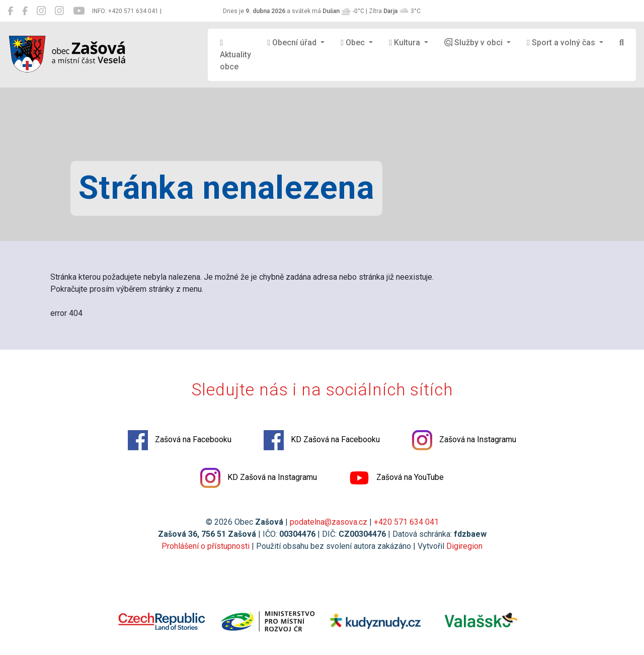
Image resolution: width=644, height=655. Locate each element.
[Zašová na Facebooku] (10, 11)
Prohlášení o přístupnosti (206, 546)
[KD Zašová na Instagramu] (59, 11)
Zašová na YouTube (396, 478)
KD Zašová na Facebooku (322, 440)
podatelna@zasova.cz (329, 522)
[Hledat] (622, 43)
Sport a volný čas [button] (562, 43)
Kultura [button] (406, 43)
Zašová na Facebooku (180, 440)
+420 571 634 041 (406, 522)
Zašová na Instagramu (464, 440)
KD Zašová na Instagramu (259, 478)
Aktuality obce (235, 55)
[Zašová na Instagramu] (41, 11)
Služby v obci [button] (474, 43)
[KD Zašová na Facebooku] (25, 11)
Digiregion (464, 546)
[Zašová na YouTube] (79, 11)
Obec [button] (354, 43)
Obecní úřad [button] (293, 43)
